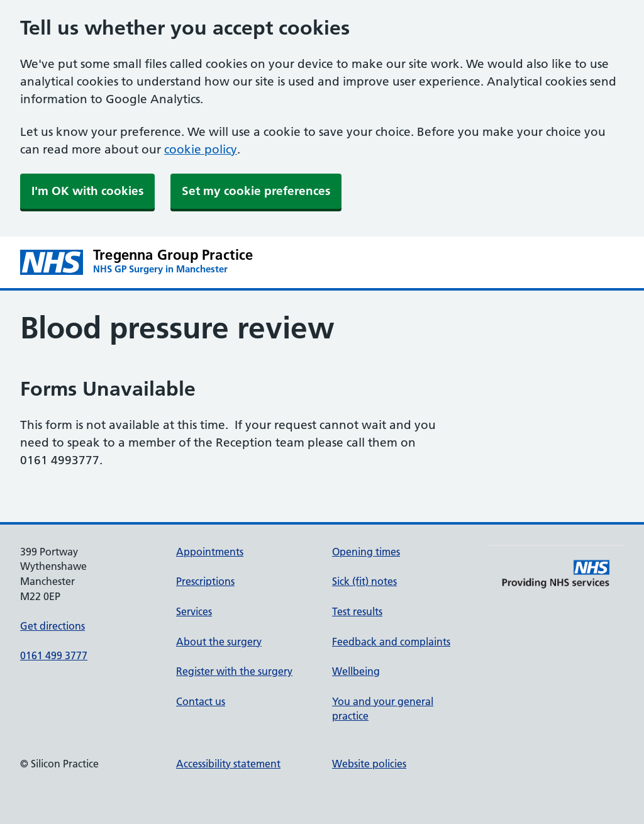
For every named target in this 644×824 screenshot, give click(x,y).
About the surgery (219, 642)
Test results (357, 611)
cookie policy (201, 149)
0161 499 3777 (54, 655)
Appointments (210, 552)
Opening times (366, 552)
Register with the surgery (234, 671)
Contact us (201, 701)
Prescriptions (205, 581)
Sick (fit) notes (364, 581)
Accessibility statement (228, 764)
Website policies (369, 764)
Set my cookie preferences (256, 191)
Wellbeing (356, 671)
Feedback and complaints (391, 642)
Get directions (53, 626)
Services (194, 611)
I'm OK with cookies (87, 191)
